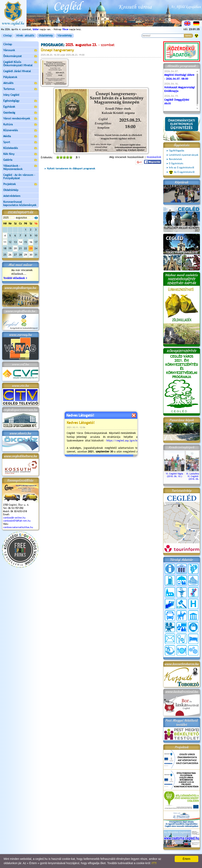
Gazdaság (20, 113)
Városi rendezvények (20, 119)
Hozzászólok (154, 157)
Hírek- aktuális (25, 36)
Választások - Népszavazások (20, 167)
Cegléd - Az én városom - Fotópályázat (19, 176)
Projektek (20, 184)
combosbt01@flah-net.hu (17, 521)
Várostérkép (65, 36)
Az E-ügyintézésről (182, 172)
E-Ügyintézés (176, 163)
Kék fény (20, 154)
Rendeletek (175, 159)
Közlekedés (20, 148)
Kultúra (20, 125)
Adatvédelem (12, 196)
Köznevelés (20, 131)
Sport (20, 142)
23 (31, 248)
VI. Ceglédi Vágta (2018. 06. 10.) (174, 474)
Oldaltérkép (46, 36)
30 (31, 255)
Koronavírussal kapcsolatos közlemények (20, 203)
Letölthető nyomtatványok (184, 155)
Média (20, 136)
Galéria (20, 160)
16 (31, 242)
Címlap (7, 36)
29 (26, 255)
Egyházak (20, 107)
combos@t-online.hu (14, 518)
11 (5, 242)
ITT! (154, 863)
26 (10, 255)
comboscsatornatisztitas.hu (18, 527)
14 (20, 242)
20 (15, 248)
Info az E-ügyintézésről (182, 168)
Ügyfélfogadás (177, 151)
